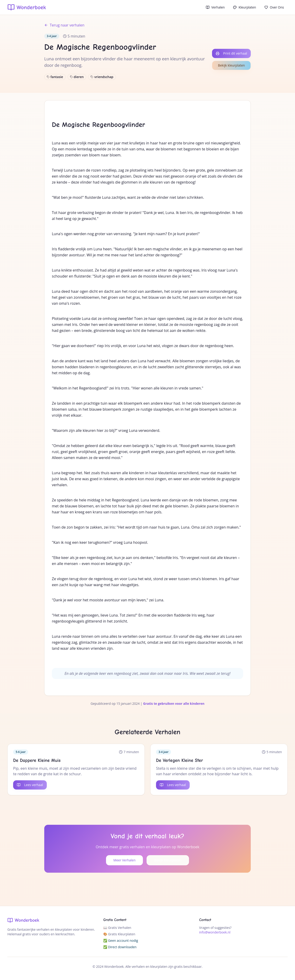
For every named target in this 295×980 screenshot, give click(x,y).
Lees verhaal (30, 785)
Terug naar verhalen (64, 25)
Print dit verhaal (231, 53)
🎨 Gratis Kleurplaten (119, 934)
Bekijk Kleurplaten (168, 860)
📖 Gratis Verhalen (117, 928)
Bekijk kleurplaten (232, 65)
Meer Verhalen (124, 860)
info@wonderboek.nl (215, 932)
